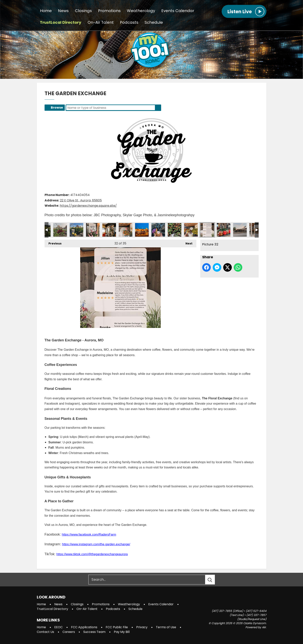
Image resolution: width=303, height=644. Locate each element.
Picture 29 (158, 230)
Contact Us (45, 632)
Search (158, 108)
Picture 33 (224, 230)
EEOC (58, 627)
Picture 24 (76, 230)
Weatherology (141, 11)
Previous (53, 242)
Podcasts (129, 23)
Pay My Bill (122, 632)
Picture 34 (240, 230)
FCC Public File (117, 627)
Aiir (264, 627)
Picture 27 (126, 230)
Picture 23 (60, 230)
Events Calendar (178, 11)
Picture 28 (142, 230)
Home (46, 11)
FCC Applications (84, 627)
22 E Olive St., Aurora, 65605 (81, 200)
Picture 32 (207, 230)
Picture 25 (93, 230)
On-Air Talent (101, 23)
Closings (83, 11)
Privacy (142, 627)
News (63, 11)
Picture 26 (109, 230)
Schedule (154, 23)
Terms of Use (166, 627)
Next (187, 242)
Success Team (94, 632)
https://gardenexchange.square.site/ (88, 206)
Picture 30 (175, 230)
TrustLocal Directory (61, 23)
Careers (69, 632)
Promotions (109, 11)
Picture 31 (191, 230)
